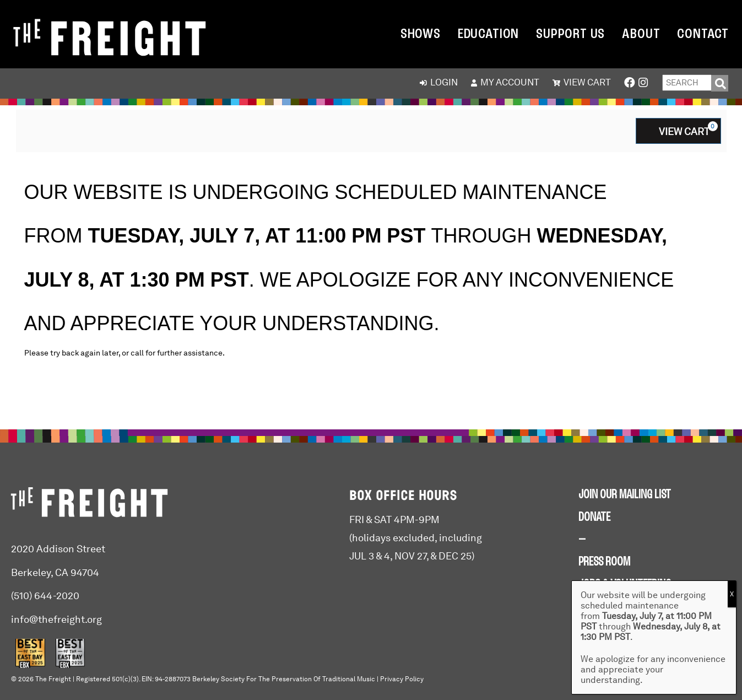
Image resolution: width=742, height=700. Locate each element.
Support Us (570, 34)
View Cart (582, 82)
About (641, 34)
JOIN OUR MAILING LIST (625, 495)
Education (488, 34)
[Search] (720, 83)
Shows (421, 34)
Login (439, 82)
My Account (505, 82)
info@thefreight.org (56, 619)
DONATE (594, 518)
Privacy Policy (402, 679)
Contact (703, 34)
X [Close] (732, 594)
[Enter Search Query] (687, 83)
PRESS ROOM (604, 562)
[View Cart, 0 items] (678, 131)
